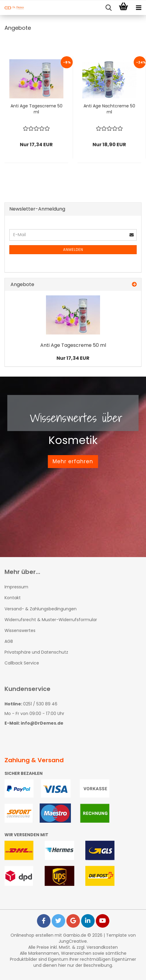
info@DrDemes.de (42, 723)
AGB (9, 641)
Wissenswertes (20, 630)
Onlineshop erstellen (32, 935)
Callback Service (22, 663)
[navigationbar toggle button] (138, 8)
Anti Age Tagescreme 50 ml (36, 109)
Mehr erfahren (73, 461)
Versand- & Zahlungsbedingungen (41, 609)
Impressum (16, 587)
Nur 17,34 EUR (73, 358)
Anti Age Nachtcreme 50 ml (109, 109)
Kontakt (13, 598)
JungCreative (73, 941)
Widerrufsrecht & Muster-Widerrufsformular (51, 620)
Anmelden (73, 250)
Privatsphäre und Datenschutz (36, 652)
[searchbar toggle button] (108, 8)
